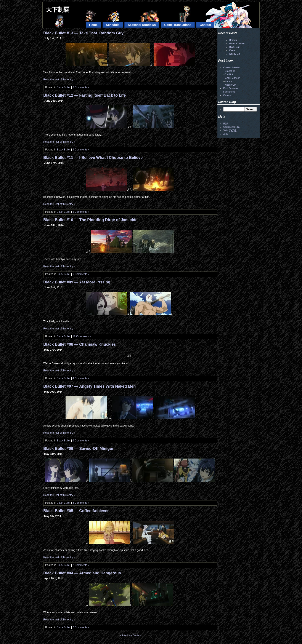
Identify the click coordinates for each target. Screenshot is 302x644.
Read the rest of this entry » (59, 80)
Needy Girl (235, 54)
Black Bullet (64, 87)
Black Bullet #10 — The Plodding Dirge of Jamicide (90, 220)
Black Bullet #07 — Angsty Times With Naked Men (89, 386)
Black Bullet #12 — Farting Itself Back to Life (84, 95)
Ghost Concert (237, 43)
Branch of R (231, 71)
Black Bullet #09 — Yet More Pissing (77, 282)
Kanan (233, 50)
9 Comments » (81, 150)
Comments (232, 127)
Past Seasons (231, 88)
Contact (205, 25)
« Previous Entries (130, 635)
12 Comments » (82, 336)
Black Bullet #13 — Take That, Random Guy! (84, 33)
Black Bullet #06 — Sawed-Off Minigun (79, 449)
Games (227, 95)
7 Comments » (81, 627)
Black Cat (234, 47)
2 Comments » (81, 565)
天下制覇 (58, 10)
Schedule (113, 25)
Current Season (232, 67)
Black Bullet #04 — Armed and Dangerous (82, 573)
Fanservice (229, 92)
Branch (233, 40)
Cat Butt (229, 74)
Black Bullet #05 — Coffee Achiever (76, 511)
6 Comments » (81, 274)
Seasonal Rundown (142, 25)
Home (93, 25)
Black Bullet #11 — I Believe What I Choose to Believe (93, 158)
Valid (230, 130)
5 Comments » (81, 503)
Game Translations (178, 25)
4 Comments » (81, 378)
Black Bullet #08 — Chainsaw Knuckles (80, 344)
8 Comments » (81, 87)
